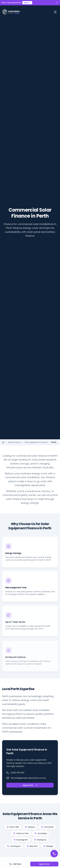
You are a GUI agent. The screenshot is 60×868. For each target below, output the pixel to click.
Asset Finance (14, 442)
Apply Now (30, 786)
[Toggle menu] (55, 12)
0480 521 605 (15, 773)
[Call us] (54, 854)
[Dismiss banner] (57, 3)
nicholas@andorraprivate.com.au (26, 779)
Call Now (15, 864)
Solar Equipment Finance (36, 442)
